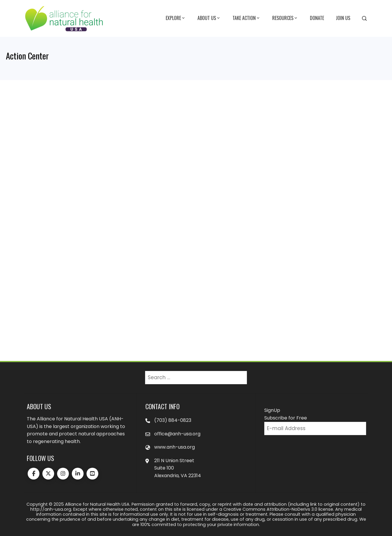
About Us (209, 18)
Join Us (343, 18)
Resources (285, 18)
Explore (176, 18)
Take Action (246, 18)
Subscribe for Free (286, 418)
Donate (317, 18)
